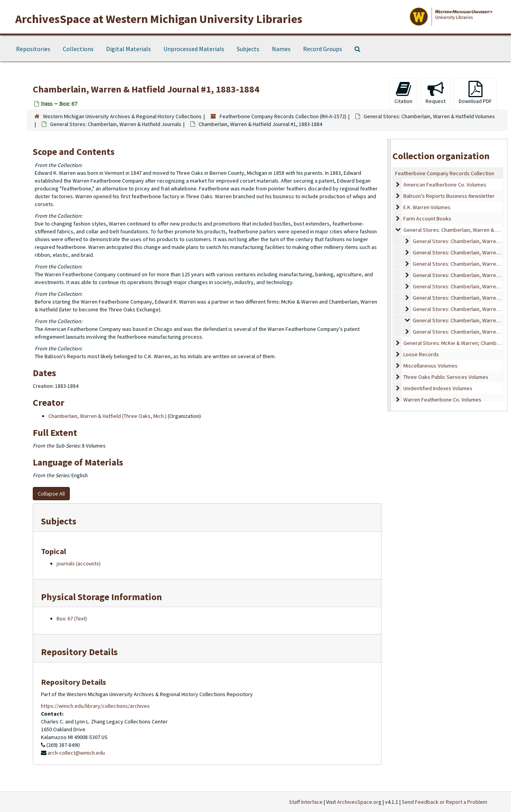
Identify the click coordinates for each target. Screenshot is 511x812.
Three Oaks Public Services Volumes (446, 377)
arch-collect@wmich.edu (76, 753)
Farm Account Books (427, 219)
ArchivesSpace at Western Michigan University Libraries (159, 19)
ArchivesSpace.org (359, 802)
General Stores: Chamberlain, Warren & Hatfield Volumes (429, 116)
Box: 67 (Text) (72, 618)
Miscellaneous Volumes (430, 366)
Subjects (248, 49)
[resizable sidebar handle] (389, 275)
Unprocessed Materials (194, 49)
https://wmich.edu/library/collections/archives (95, 706)
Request (436, 93)
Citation (403, 93)
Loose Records (421, 354)
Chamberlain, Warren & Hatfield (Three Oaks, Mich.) (107, 416)
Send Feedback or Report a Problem (444, 802)
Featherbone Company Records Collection (445, 173)
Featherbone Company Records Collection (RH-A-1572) (283, 116)
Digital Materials (129, 49)
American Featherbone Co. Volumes (445, 185)
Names (281, 49)
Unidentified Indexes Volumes (438, 388)
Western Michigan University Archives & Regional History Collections (122, 116)
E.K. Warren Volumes (427, 207)
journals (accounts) (79, 563)
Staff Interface (306, 802)
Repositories (33, 49)
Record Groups (323, 49)
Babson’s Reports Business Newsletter (449, 196)
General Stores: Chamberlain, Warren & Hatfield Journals (116, 124)
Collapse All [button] (51, 494)
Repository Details (79, 652)
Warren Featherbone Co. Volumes (442, 400)
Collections (78, 49)
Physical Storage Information (101, 597)
